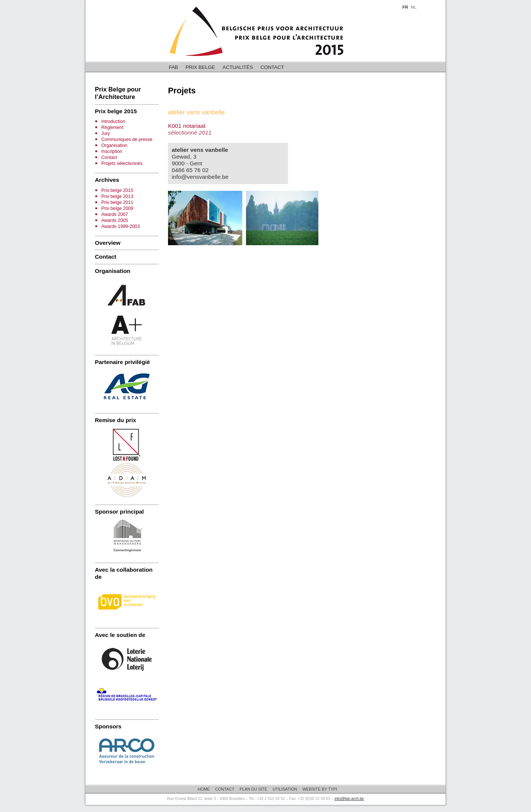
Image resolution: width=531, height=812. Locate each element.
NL (413, 7)
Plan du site (253, 789)
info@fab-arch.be (349, 799)
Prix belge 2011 (117, 202)
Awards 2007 (115, 214)
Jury (106, 133)
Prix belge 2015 (117, 190)
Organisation (114, 145)
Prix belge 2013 (117, 196)
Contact (272, 67)
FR (405, 7)
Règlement (112, 127)
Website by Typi (320, 789)
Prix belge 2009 (117, 208)
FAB (173, 67)
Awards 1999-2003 (121, 226)
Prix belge (200, 67)
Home (204, 789)
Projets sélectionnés (122, 163)
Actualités (238, 67)
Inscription (112, 151)
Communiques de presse (127, 139)
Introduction (113, 121)
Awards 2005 (115, 220)
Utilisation (285, 789)
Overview (108, 243)
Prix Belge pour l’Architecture (118, 93)
